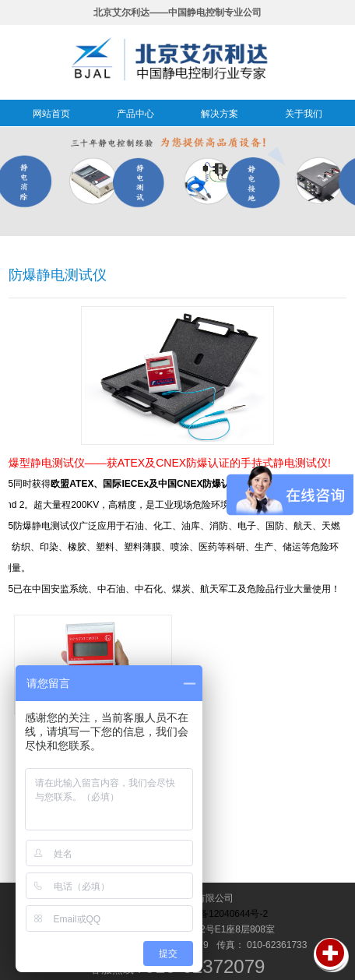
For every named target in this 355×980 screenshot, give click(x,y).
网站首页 (51, 114)
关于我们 (304, 114)
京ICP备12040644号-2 (221, 914)
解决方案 (220, 114)
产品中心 (135, 114)
